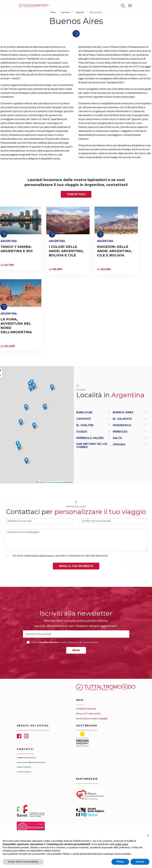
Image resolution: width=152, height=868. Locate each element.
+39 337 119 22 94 (24, 772)
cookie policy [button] (121, 844)
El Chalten (85, 425)
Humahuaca (122, 425)
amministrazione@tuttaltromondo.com (31, 762)
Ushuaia (119, 444)
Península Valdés (90, 438)
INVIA (76, 650)
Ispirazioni (66, 12)
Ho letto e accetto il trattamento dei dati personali (60, 556)
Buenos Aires (123, 412)
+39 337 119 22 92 (24, 767)
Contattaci (76, 194)
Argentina (80, 12)
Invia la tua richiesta (76, 566)
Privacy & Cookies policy (89, 713)
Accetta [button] (140, 862)
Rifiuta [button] (120, 862)
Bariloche (84, 412)
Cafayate (83, 419)
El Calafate (122, 419)
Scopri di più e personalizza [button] (23, 862)
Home (53, 12)
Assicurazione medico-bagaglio (92, 718)
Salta (117, 438)
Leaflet (40, 482)
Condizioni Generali (86, 709)
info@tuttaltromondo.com (26, 758)
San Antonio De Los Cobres (92, 445)
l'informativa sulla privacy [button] (38, 556)
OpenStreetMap (55, 482)
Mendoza (120, 432)
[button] (30, 385)
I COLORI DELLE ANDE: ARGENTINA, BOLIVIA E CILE (66, 251)
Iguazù (82, 432)
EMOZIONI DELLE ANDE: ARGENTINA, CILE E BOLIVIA (114, 251)
